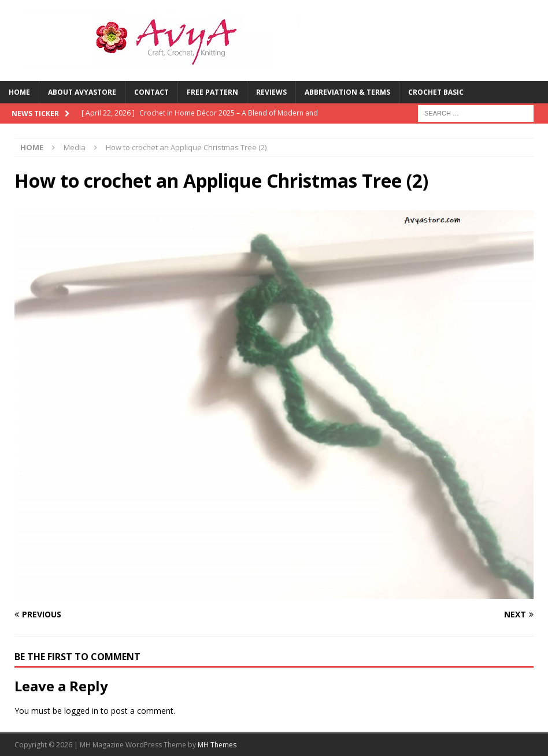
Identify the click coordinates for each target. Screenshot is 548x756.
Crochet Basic (436, 92)
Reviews (271, 92)
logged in (81, 711)
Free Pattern (212, 92)
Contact (151, 92)
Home (19, 92)
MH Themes (217, 745)
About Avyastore (82, 92)
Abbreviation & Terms (347, 92)
